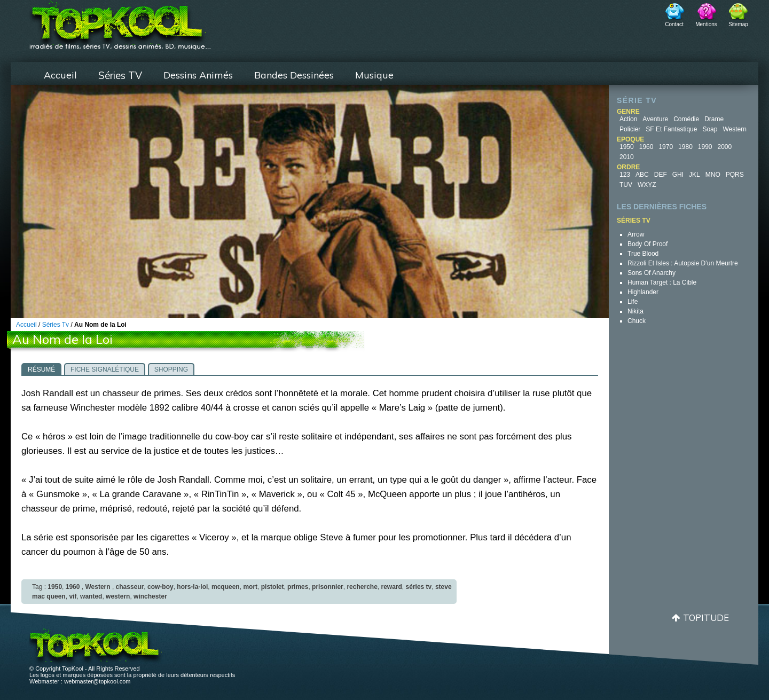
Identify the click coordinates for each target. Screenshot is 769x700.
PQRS (735, 175)
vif (73, 596)
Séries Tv (56, 325)
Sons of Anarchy (652, 273)
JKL (695, 175)
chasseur (130, 587)
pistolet (273, 587)
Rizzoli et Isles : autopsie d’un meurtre (683, 263)
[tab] (41, 369)
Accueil (60, 75)
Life (633, 302)
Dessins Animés (198, 75)
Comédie (686, 119)
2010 (627, 157)
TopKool (120, 22)
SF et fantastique (671, 129)
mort (250, 587)
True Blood (643, 254)
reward (392, 587)
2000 (725, 147)
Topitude (706, 618)
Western (734, 129)
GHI (678, 175)
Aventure (655, 119)
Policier (630, 129)
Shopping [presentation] (171, 369)
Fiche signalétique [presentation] (105, 369)
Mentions (706, 24)
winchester (150, 596)
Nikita (635, 311)
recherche (362, 587)
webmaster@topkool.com (97, 681)
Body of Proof (648, 244)
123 (625, 175)
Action (628, 119)
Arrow (636, 234)
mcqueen (226, 587)
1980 (685, 147)
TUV (626, 185)
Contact (674, 24)
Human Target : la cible (662, 282)
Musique (374, 75)
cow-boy (160, 587)
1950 (627, 147)
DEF (661, 175)
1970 (666, 147)
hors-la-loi (192, 587)
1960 (646, 147)
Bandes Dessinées (294, 75)
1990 (705, 147)
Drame (714, 119)
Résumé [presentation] (41, 369)
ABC (642, 175)
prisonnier (328, 587)
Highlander (643, 292)
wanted (91, 596)
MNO (713, 175)
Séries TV (120, 75)
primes (298, 587)
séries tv (419, 587)
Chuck (637, 321)
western (118, 596)
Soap (710, 129)
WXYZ (647, 185)
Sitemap (738, 24)
